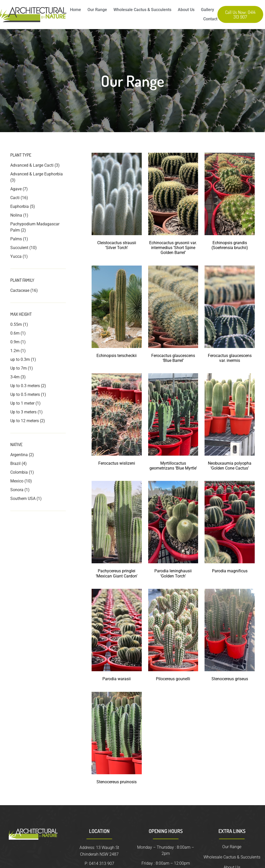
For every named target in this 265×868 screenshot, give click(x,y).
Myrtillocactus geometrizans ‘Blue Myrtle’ (173, 466)
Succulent (19, 248)
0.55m (16, 324)
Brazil (15, 463)
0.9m (15, 342)
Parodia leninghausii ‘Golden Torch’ (173, 573)
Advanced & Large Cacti (32, 165)
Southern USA (23, 499)
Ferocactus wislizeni (117, 463)
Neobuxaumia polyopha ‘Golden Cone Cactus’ (230, 466)
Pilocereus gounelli (173, 679)
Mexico (17, 481)
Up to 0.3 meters (25, 386)
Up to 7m (19, 368)
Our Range (97, 10)
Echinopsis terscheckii (117, 356)
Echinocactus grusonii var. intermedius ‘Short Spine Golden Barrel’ (173, 248)
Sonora (17, 490)
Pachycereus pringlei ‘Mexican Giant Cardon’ (117, 573)
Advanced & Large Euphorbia (37, 174)
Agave (16, 189)
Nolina (16, 215)
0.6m (15, 333)
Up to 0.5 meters (25, 394)
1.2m (15, 351)
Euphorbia (20, 206)
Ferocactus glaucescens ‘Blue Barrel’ (173, 358)
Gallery (207, 10)
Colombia (19, 472)
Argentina (19, 455)
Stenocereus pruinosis (117, 782)
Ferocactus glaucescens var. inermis (230, 358)
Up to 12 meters (25, 421)
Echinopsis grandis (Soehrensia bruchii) (230, 245)
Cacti (15, 198)
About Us (186, 10)
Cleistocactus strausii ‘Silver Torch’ (117, 245)
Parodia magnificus (230, 571)
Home (76, 10)
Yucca (16, 256)
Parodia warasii (117, 679)
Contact (210, 19)
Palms (16, 239)
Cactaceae (20, 290)
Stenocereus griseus (230, 679)
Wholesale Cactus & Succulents (142, 10)
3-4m (15, 377)
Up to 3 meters (23, 412)
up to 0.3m (20, 359)
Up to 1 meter (22, 403)
